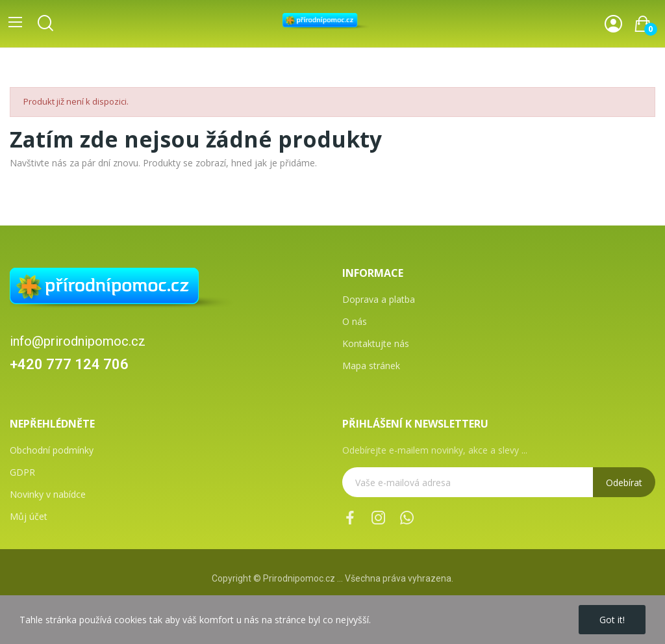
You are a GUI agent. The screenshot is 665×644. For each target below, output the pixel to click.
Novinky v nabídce (48, 494)
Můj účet (29, 516)
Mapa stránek (371, 366)
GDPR (22, 472)
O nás (355, 321)
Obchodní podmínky (52, 450)
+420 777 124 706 (69, 364)
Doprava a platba (379, 299)
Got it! (612, 620)
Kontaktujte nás (376, 343)
